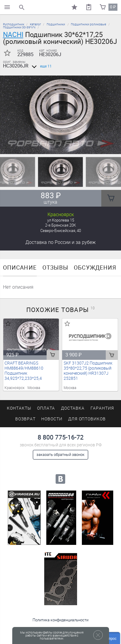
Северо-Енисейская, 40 (61, 231)
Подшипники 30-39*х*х (19, 27)
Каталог (35, 24)
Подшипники (56, 24)
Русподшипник (14, 24)
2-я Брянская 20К (60, 225)
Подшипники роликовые (88, 24)
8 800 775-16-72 (61, 437)
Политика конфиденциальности (60, 620)
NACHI (13, 35)
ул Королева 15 (61, 220)
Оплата (46, 408)
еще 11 (41, 66)
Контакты (19, 408)
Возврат (25, 419)
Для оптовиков (87, 419)
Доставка (60, 242)
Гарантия (102, 408)
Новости (52, 419)
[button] (57, 147)
